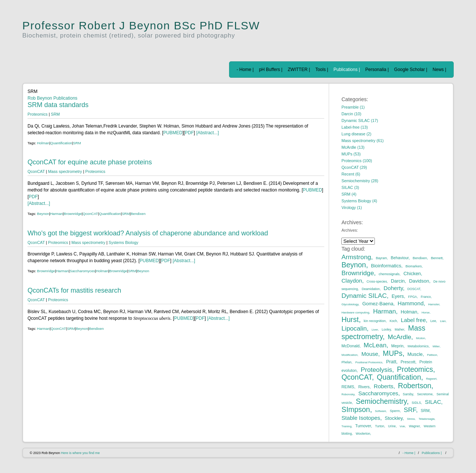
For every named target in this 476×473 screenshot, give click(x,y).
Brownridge (73, 214)
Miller (436, 346)
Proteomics (38, 114)
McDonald (350, 346)
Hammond (411, 303)
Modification (349, 355)
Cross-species (377, 281)
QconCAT (36, 171)
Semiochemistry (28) (360, 181)
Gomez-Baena (378, 304)
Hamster (434, 304)
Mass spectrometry (65, 171)
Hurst (350, 319)
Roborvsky (348, 394)
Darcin (398, 281)
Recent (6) (351, 174)
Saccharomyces (82, 271)
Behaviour (400, 258)
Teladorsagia (427, 419)
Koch (393, 321)
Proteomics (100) (357, 161)
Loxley (386, 329)
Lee (433, 321)
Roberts (384, 386)
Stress (411, 419)
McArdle (400, 337)
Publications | (347, 70)
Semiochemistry (381, 401)
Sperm (395, 411)
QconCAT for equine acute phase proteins (90, 162)
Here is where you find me (81, 453)
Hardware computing (355, 313)
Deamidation (371, 289)
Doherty (393, 288)
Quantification (61, 143)
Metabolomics (418, 346)
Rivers (364, 387)
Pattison (432, 355)
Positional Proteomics (369, 362)
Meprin (397, 346)
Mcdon (421, 338)
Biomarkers (414, 266)
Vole (403, 426)
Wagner (414, 426)
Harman (57, 214)
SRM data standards (58, 105)
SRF (410, 410)
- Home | (245, 70)
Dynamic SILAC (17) (360, 120)
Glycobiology (350, 304)
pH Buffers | (271, 70)
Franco (426, 297)
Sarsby (408, 394)
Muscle (415, 354)
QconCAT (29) (354, 167)
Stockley (394, 418)
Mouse (370, 354)
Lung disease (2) (356, 134)
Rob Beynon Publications (52, 98)
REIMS (348, 387)
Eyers (398, 296)
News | (439, 70)
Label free (413, 320)
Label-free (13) (355, 127)
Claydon (352, 281)
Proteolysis (376, 370)
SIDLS (416, 403)
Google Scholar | (411, 70)
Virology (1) (352, 207)
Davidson (419, 281)
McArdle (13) (353, 147)
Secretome (425, 394)
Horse (426, 313)
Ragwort (431, 379)
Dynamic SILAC (364, 296)
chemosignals (389, 274)
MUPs (393, 353)
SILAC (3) (350, 187)
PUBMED (173, 133)
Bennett (437, 258)
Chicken (412, 273)
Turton (380, 426)
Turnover (363, 426)
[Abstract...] (207, 133)
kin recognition (375, 321)
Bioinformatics (386, 266)
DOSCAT (414, 289)
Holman (43, 143)
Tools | (322, 70)
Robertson (415, 386)
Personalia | (377, 70)
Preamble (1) (353, 107)
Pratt (391, 362)
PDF (189, 133)
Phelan (346, 362)
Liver (375, 330)
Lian (443, 321)
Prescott (408, 362)
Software (380, 411)
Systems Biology (123, 242)
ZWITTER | (299, 70)
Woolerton (363, 434)
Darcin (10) (351, 114)
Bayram (382, 258)
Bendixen (138, 214)
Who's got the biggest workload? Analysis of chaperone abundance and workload (148, 233)
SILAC (433, 402)
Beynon (43, 214)
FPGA (413, 297)
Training (346, 426)
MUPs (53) (351, 154)
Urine (392, 426)
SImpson (356, 409)
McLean (375, 345)
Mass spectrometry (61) (362, 141)
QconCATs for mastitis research (74, 290)
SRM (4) (349, 194)
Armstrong (356, 257)
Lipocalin (354, 328)
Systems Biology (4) (359, 201)
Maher (399, 329)
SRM (55, 114)
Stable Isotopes (361, 418)
